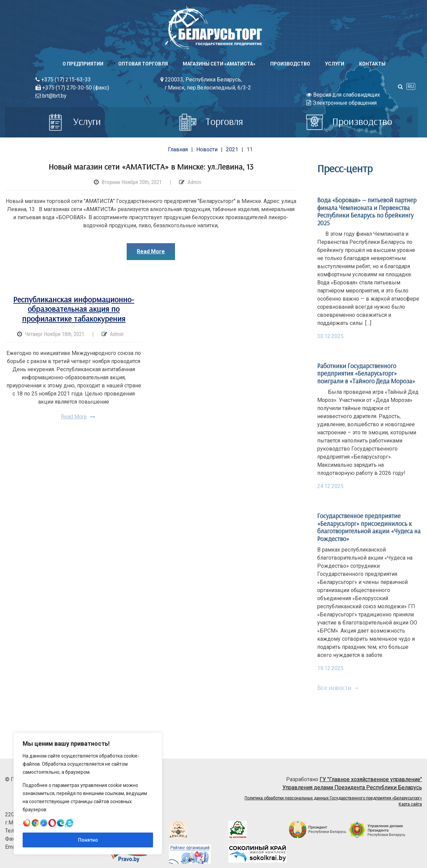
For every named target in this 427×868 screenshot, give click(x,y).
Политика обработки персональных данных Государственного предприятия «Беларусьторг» (333, 798)
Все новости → (338, 687)
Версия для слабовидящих (343, 95)
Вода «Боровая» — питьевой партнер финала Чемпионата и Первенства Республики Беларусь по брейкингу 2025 (367, 211)
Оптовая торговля (143, 64)
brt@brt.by (51, 96)
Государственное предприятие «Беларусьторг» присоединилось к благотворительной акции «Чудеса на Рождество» (369, 527)
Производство (290, 64)
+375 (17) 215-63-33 (63, 80)
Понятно (88, 840)
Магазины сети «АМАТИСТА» (219, 64)
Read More (151, 251)
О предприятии (83, 64)
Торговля (211, 121)
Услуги (335, 64)
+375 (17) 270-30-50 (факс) (72, 88)
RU (411, 86)
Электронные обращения (342, 103)
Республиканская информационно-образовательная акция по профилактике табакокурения (74, 309)
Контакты (372, 64)
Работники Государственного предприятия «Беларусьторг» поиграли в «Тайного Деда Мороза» (366, 373)
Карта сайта (410, 804)
